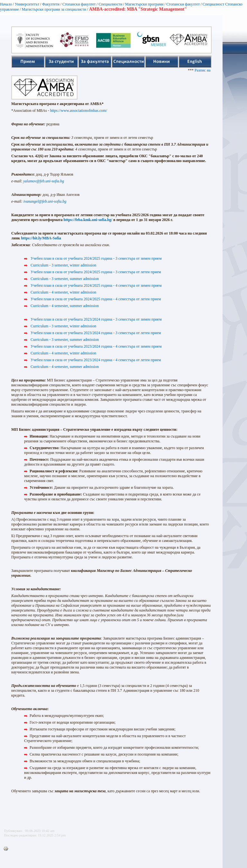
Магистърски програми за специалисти (54, 9)
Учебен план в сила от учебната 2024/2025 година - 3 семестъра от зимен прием (96, 258)
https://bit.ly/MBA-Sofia (41, 238)
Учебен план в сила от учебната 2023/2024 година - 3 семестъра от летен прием (96, 333)
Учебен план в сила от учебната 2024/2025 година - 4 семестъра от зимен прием (96, 285)
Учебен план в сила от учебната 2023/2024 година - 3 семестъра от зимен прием (96, 319)
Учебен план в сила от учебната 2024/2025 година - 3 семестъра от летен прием (96, 272)
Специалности (110, 4)
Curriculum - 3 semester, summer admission (65, 279)
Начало (6, 4)
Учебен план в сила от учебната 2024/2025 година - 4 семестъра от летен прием (96, 299)
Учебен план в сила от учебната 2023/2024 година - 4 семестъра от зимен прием (96, 346)
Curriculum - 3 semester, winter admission (63, 265)
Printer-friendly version (7, 849)
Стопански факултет (79, 4)
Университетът (27, 4)
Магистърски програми (144, 4)
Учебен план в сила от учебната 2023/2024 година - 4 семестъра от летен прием (96, 360)
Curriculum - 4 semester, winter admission (63, 292)
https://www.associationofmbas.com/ (79, 111)
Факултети (51, 4)
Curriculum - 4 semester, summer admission (65, 306)
